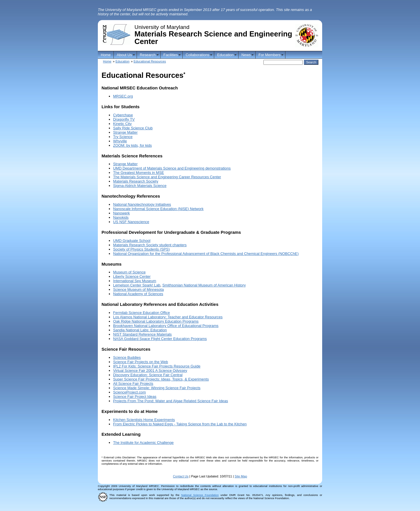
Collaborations (197, 55)
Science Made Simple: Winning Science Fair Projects (157, 388)
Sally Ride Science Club (133, 128)
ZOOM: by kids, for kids (133, 145)
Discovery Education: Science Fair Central (148, 375)
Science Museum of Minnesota (139, 289)
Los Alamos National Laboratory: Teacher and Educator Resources (168, 317)
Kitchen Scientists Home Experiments (144, 420)
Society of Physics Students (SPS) (142, 249)
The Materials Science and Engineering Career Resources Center (167, 177)
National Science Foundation (200, 495)
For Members (269, 55)
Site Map (241, 476)
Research (148, 55)
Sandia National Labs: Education (140, 330)
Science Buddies (127, 357)
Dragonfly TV (124, 119)
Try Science (123, 137)
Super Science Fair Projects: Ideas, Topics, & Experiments (161, 379)
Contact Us (181, 476)
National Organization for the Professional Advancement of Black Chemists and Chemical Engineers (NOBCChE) (206, 254)
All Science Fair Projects (133, 384)
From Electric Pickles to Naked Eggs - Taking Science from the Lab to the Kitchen (180, 424)
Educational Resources (150, 61)
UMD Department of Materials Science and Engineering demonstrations (172, 168)
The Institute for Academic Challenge (143, 443)
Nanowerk (122, 213)
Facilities (171, 55)
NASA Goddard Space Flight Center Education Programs (160, 339)
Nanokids (121, 217)
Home (106, 55)
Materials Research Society (136, 181)
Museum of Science (129, 272)
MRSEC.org (123, 96)
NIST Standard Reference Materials (142, 334)
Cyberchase (123, 115)
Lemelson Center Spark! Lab (137, 285)
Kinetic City (122, 124)
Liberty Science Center (132, 276)
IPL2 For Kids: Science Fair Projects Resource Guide (157, 366)
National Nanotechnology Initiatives (142, 204)
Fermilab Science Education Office (142, 313)
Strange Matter (125, 132)
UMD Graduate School (132, 241)
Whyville (120, 141)
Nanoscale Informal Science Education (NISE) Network (158, 209)
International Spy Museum (135, 281)
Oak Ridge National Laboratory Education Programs (156, 321)
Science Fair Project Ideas (135, 397)
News (246, 55)
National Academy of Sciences (138, 294)
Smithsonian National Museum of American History (204, 285)
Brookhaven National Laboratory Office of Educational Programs (166, 326)
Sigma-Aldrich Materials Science (140, 186)
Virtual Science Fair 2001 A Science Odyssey (150, 371)
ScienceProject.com (130, 392)
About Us (124, 55)
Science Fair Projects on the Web (141, 362)
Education (225, 55)
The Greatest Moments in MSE (139, 173)
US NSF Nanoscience (131, 222)
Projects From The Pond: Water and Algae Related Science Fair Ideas (171, 401)
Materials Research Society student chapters (150, 245)
